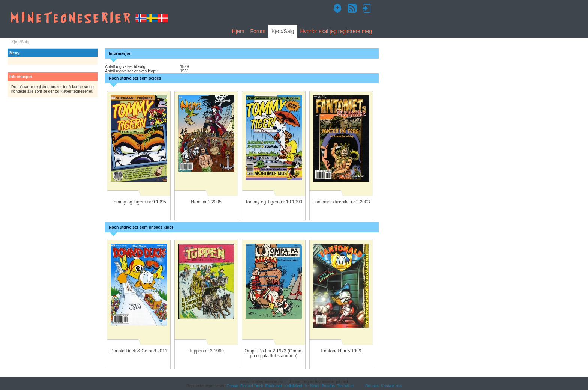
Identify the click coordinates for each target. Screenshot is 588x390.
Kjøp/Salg (283, 31)
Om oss (372, 386)
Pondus (328, 386)
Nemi (315, 386)
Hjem (238, 31)
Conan (232, 386)
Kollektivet (293, 386)
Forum (258, 31)
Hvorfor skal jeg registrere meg (336, 31)
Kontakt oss (391, 386)
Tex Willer (346, 386)
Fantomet (274, 386)
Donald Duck (252, 386)
